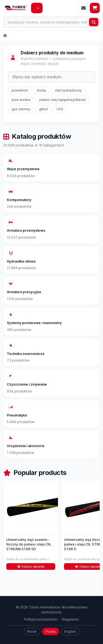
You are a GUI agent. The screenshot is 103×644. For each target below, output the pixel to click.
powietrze (20, 90)
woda (41, 90)
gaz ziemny (21, 109)
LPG (60, 109)
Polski (51, 631)
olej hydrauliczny (68, 90)
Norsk (32, 631)
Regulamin (70, 619)
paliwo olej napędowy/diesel (62, 100)
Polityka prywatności (41, 619)
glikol (43, 109)
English (70, 631)
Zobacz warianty (31, 566)
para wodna (21, 100)
